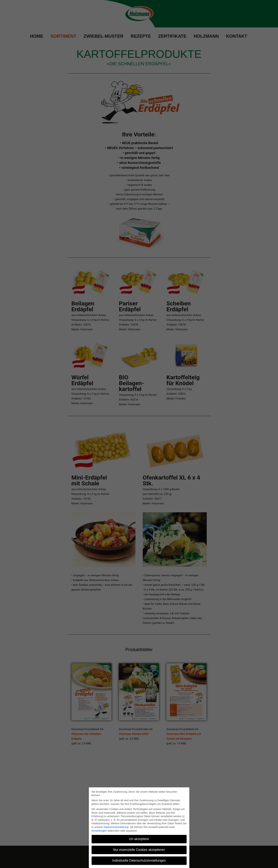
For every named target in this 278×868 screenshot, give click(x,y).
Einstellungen (99, 831)
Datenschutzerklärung (116, 827)
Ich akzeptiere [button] (139, 839)
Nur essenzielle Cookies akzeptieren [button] (139, 850)
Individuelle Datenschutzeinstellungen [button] (139, 861)
